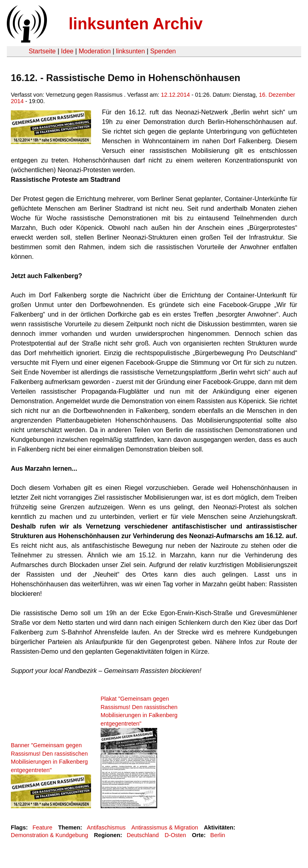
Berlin (218, 835)
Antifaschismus (106, 827)
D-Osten (175, 835)
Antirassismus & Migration (165, 827)
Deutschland (143, 835)
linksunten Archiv (136, 24)
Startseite (42, 51)
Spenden (163, 51)
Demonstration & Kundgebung (50, 835)
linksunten (130, 51)
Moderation (95, 51)
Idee (67, 51)
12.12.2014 (175, 95)
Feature (43, 827)
